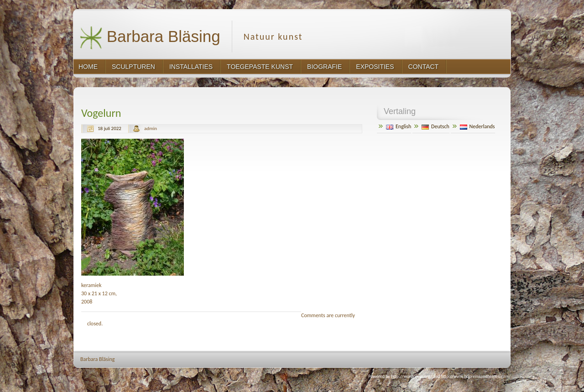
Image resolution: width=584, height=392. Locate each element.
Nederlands (477, 126)
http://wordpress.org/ (412, 376)
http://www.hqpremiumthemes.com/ (476, 376)
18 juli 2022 (109, 128)
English (399, 126)
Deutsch (435, 126)
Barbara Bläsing (150, 38)
